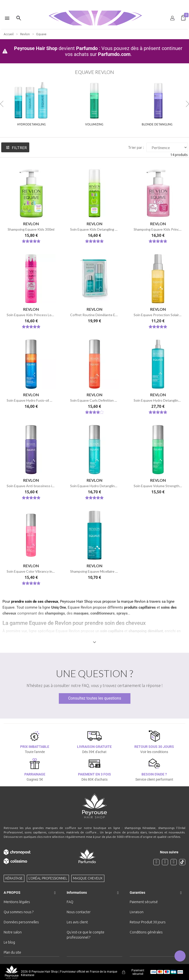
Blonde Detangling (157, 124)
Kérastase (14, 878)
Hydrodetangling (31, 124)
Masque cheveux (88, 878)
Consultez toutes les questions (95, 698)
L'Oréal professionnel (48, 878)
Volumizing (94, 124)
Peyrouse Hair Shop (36, 48)
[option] (94, 2)
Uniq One (59, 607)
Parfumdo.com (114, 54)
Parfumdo (87, 48)
